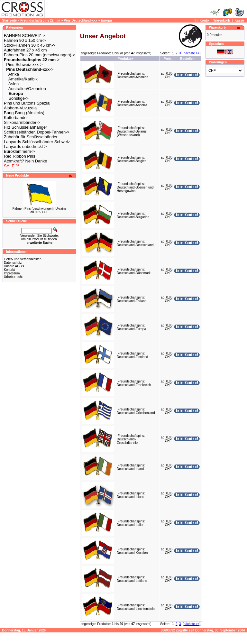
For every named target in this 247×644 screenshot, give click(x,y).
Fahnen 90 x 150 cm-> (25, 40)
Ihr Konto (202, 20)
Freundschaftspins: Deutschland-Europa (131, 327)
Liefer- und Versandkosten (23, 259)
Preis (168, 59)
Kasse (239, 20)
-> (32, 60)
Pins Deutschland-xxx (80, 20)
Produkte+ (126, 59)
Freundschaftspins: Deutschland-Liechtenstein (136, 607)
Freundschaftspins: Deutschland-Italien (131, 523)
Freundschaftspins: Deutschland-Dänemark (134, 271)
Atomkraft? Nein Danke (25, 161)
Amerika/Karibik (23, 79)
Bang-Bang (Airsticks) (24, 113)
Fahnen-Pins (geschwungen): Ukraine (40, 209)
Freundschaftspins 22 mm (40, 20)
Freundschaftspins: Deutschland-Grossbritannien (131, 439)
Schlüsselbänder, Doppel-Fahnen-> (37, 132)
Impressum (12, 273)
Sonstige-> (18, 98)
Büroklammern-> (19, 151)
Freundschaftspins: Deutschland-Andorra (132, 103)
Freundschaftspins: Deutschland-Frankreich (134, 383)
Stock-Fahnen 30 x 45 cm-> (30, 45)
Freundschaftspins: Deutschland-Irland (131, 467)
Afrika (14, 74)
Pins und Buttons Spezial (27, 103)
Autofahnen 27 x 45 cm (25, 50)
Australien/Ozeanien (27, 89)
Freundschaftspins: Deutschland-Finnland (132, 355)
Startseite (10, 20)
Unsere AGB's (14, 266)
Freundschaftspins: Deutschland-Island (131, 495)
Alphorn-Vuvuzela (20, 108)
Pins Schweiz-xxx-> (24, 64)
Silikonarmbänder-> (22, 122)
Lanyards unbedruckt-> (25, 147)
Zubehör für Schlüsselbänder (31, 137)
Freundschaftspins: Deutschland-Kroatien (132, 551)
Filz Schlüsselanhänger (25, 127)
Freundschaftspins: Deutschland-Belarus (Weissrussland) (132, 131)
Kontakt (9, 270)
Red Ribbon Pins (20, 156)
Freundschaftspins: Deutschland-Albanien (133, 75)
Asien (14, 84)
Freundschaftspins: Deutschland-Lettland (132, 579)
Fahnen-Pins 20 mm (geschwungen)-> (39, 55)
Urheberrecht (13, 277)
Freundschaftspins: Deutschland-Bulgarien (133, 215)
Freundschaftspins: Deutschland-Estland (132, 299)
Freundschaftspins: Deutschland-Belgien (132, 159)
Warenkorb (222, 20)
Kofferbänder (16, 118)
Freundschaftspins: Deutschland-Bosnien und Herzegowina (135, 187)
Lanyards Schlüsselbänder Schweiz (37, 142)
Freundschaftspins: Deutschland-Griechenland (136, 411)
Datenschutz (13, 263)
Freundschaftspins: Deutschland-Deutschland (135, 243)
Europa (106, 20)
